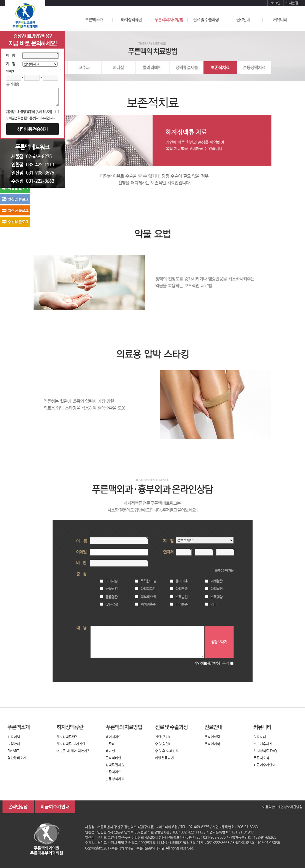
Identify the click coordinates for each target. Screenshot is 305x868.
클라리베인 (113, 758)
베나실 (110, 751)
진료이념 (14, 737)
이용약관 (268, 807)
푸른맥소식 (261, 758)
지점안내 (14, 744)
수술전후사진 (263, 744)
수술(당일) (162, 744)
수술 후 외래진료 (167, 751)
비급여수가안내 (264, 765)
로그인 (276, 3)
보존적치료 (113, 772)
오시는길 (292, 3)
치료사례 (260, 737)
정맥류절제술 (115, 765)
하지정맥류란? (66, 737)
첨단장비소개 (17, 758)
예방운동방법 (164, 758)
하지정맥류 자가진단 (71, 744)
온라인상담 (212, 737)
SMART (13, 751)
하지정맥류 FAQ (265, 751)
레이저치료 (113, 737)
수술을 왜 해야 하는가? (73, 751)
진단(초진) (162, 737)
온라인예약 (212, 744)
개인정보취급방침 (290, 807)
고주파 (110, 744)
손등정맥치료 (115, 779)
